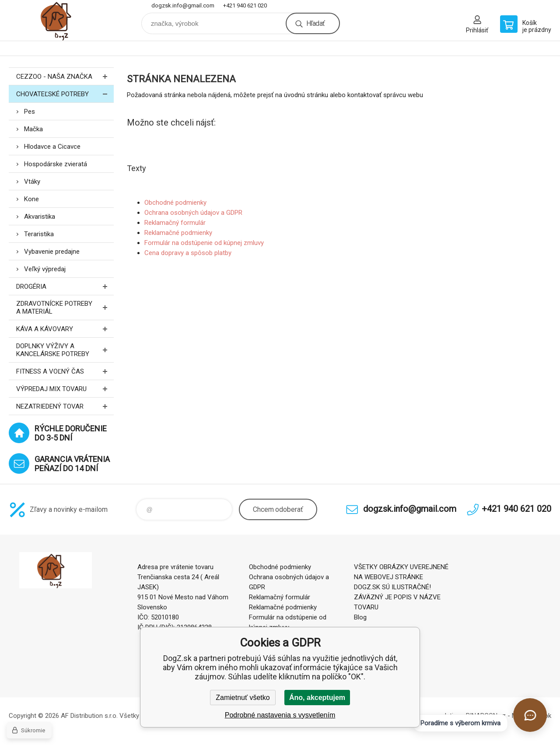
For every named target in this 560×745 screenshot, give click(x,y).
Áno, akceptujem (317, 698)
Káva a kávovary (65, 329)
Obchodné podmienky (175, 203)
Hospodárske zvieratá (56, 164)
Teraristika (39, 234)
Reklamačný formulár (175, 223)
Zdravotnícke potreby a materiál (65, 308)
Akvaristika (40, 217)
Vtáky (32, 182)
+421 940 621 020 (245, 5)
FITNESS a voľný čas (65, 371)
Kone (31, 199)
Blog (360, 617)
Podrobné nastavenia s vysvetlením (280, 715)
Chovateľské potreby (65, 94)
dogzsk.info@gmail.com (183, 5)
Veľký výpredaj (45, 269)
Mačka (33, 129)
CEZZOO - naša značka (65, 76)
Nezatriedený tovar (65, 406)
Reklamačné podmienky (178, 233)
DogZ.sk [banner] (61, 20)
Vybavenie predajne (52, 252)
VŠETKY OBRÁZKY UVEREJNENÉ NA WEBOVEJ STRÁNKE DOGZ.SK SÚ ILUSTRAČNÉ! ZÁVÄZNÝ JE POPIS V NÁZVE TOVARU (401, 587)
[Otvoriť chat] (530, 715)
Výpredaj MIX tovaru (65, 389)
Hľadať (315, 23)
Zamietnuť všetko (243, 698)
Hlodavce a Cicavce (52, 147)
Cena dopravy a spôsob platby (188, 253)
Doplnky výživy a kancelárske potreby (65, 350)
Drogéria (65, 286)
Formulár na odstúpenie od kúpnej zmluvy (204, 243)
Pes (30, 112)
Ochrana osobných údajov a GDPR (193, 213)
